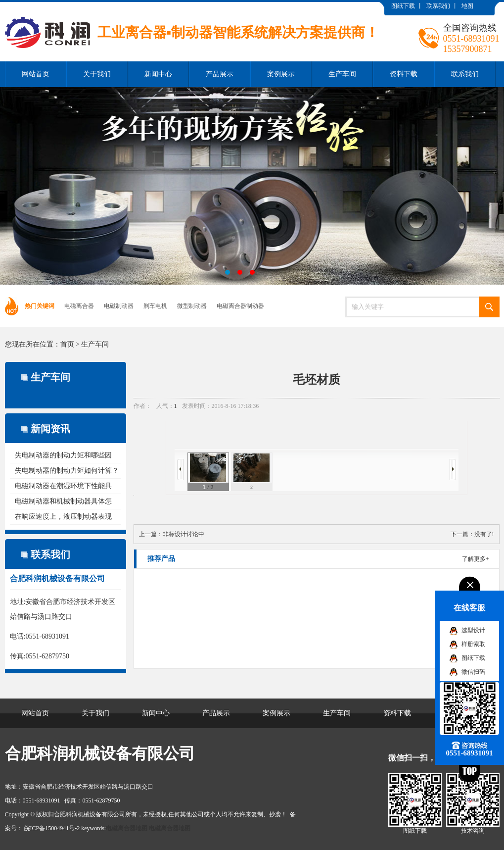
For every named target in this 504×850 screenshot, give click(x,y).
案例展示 (281, 74)
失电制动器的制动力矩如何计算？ (67, 471)
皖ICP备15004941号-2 (52, 828)
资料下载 (404, 74)
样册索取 (473, 644)
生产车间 (342, 74)
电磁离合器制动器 (240, 306)
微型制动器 (192, 306)
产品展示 (220, 74)
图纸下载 (403, 6)
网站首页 (36, 74)
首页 (67, 344)
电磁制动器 (119, 306)
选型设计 (473, 630)
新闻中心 (158, 74)
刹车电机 (155, 306)
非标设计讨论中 (183, 534)
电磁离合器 (79, 306)
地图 (467, 6)
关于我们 (97, 74)
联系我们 (438, 6)
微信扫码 (473, 672)
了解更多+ (476, 559)
